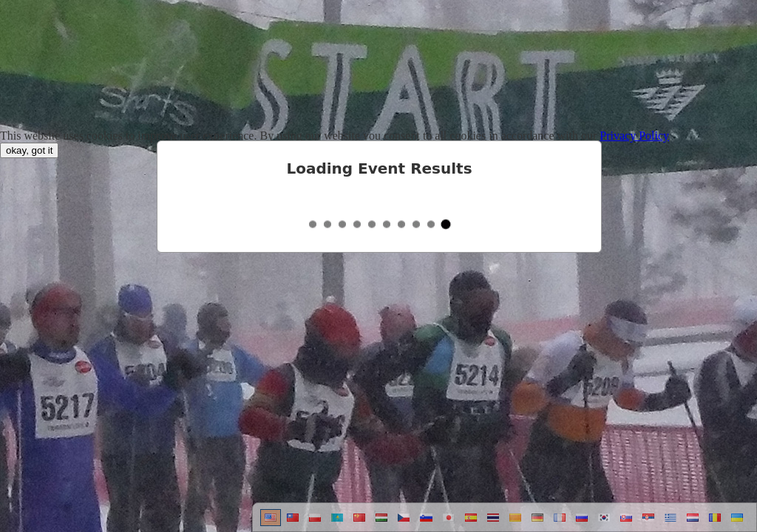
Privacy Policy (634, 136)
